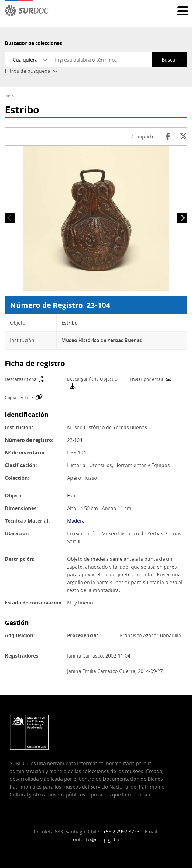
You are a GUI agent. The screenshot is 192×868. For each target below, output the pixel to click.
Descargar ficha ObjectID (92, 379)
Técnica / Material (27, 521)
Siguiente (182, 218)
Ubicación (17, 533)
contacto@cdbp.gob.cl (96, 839)
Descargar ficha (21, 379)
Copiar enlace (19, 397)
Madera (76, 521)
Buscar (170, 60)
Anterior (10, 218)
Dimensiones (21, 508)
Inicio (9, 96)
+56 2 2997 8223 (122, 832)
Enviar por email (146, 379)
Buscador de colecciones (33, 43)
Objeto (13, 496)
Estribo (75, 496)
